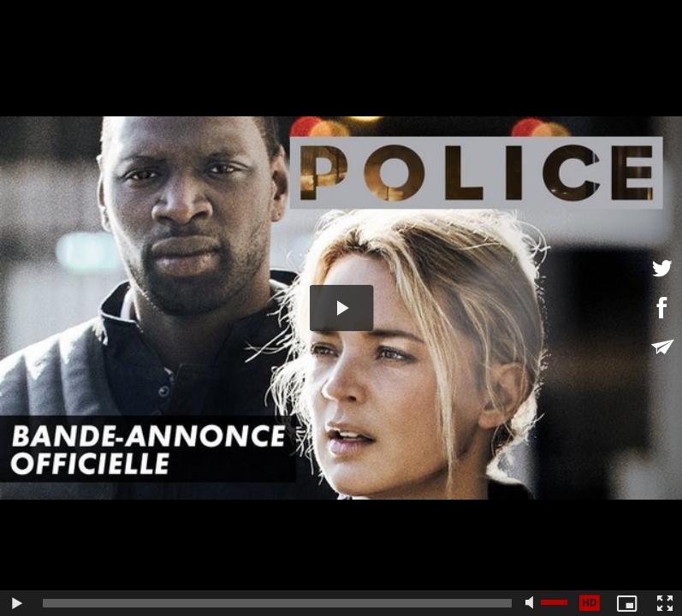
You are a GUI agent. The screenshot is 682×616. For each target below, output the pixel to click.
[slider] (277, 603)
